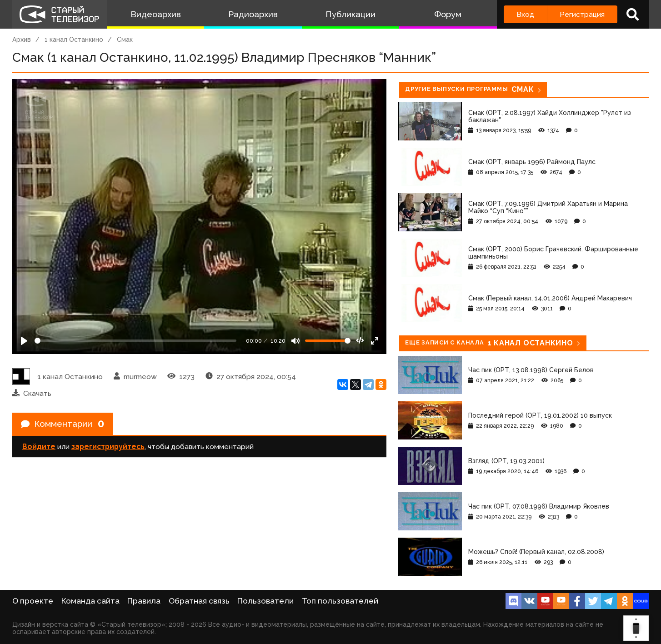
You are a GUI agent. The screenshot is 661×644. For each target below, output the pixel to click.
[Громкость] (328, 341)
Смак (125, 40)
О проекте (33, 601)
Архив (22, 40)
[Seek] (135, 341)
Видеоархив (156, 14)
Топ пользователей (340, 601)
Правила (144, 601)
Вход (525, 14)
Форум (448, 14)
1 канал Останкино (74, 40)
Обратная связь (199, 601)
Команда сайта (90, 601)
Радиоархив (253, 14)
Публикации (351, 14)
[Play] (24, 341)
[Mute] (295, 341)
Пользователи (265, 601)
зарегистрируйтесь (108, 448)
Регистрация (582, 14)
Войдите (39, 448)
